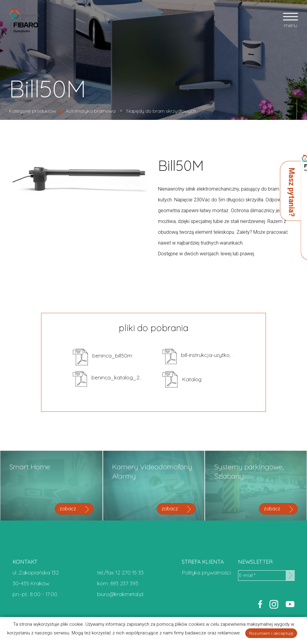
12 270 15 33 (130, 573)
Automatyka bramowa (91, 111)
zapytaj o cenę (248, 236)
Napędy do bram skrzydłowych (161, 111)
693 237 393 (124, 583)
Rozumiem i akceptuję (271, 633)
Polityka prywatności (206, 573)
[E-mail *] (266, 576)
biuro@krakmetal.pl (120, 594)
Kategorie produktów (33, 111)
